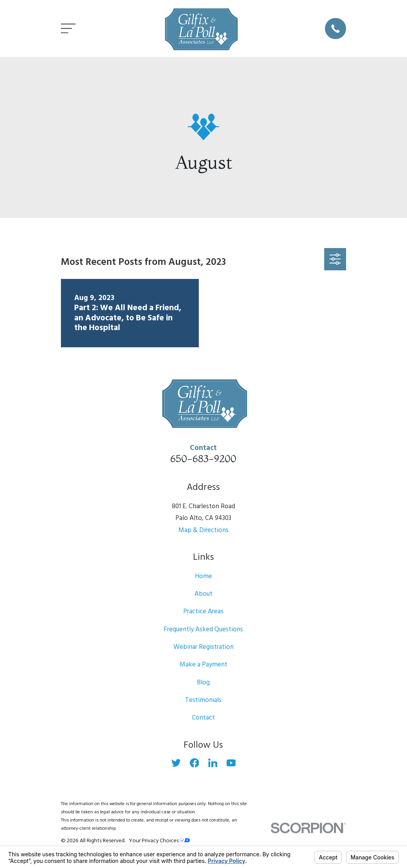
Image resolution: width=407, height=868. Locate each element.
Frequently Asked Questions (203, 630)
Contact (203, 718)
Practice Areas (203, 612)
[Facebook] (195, 763)
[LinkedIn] (213, 763)
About (203, 594)
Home (203, 576)
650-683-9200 (203, 458)
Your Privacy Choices (159, 841)
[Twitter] (176, 763)
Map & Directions (203, 530)
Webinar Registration (203, 647)
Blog (203, 683)
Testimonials (203, 700)
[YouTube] (231, 763)
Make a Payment (203, 665)
